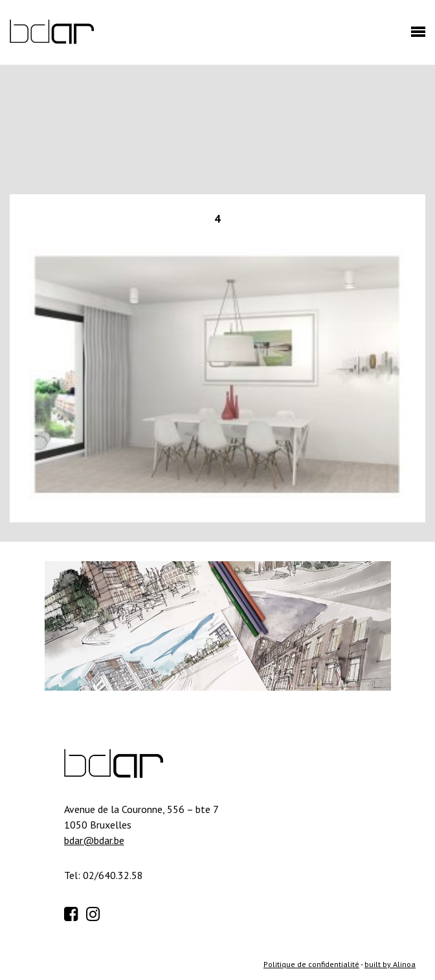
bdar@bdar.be (94, 840)
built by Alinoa (390, 964)
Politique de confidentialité (311, 964)
